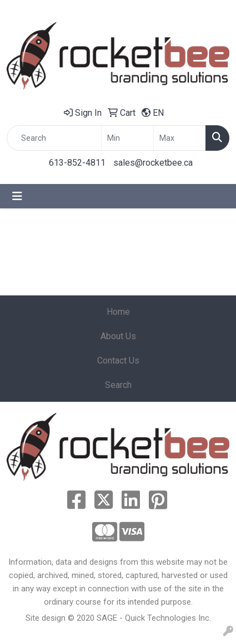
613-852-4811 (77, 163)
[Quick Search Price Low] (127, 138)
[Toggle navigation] (17, 196)
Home (118, 312)
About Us (118, 336)
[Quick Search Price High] (180, 138)
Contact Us (118, 361)
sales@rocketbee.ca (153, 163)
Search (118, 385)
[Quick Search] (54, 138)
